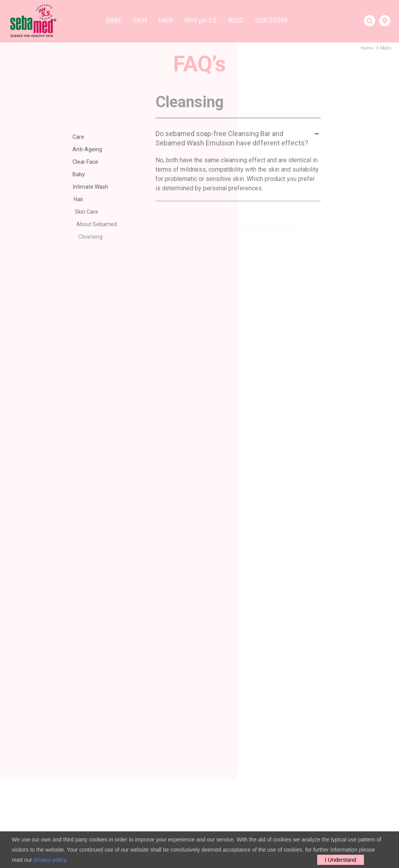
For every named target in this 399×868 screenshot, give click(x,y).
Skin (140, 21)
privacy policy (50, 860)
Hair (166, 21)
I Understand (341, 860)
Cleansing (98, 237)
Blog (236, 21)
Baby (114, 21)
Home (367, 48)
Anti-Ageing (88, 149)
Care (79, 137)
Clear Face (88, 162)
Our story (272, 21)
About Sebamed (104, 224)
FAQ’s (386, 48)
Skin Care (94, 212)
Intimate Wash (96, 187)
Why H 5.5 (200, 21)
